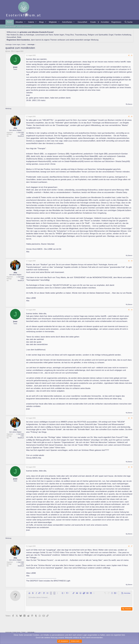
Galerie (31, 22)
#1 (132, 55)
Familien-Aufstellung (123, 35)
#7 (132, 546)
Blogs (42, 22)
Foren (10, 22)
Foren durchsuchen (25, 26)
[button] (25, 22)
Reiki (19, 37)
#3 (132, 261)
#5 (132, 418)
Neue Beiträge (11, 26)
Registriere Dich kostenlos (18, 40)
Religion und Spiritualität (98, 35)
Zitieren (130, 104)
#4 (132, 310)
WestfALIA (21, 136)
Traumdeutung (81, 35)
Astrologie (30, 35)
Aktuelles (19, 22)
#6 (132, 467)
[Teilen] (129, 55)
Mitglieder (53, 22)
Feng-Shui (69, 35)
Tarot (51, 35)
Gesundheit (82, 22)
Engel (111, 35)
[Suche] (128, 22)
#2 (132, 116)
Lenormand (40, 35)
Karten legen (59, 35)
